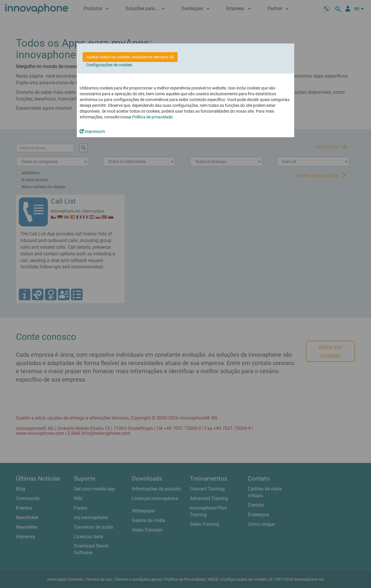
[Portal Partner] (348, 9)
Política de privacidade (152, 117)
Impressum (92, 131)
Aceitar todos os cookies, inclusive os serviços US (130, 57)
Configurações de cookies (109, 65)
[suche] (339, 9)
